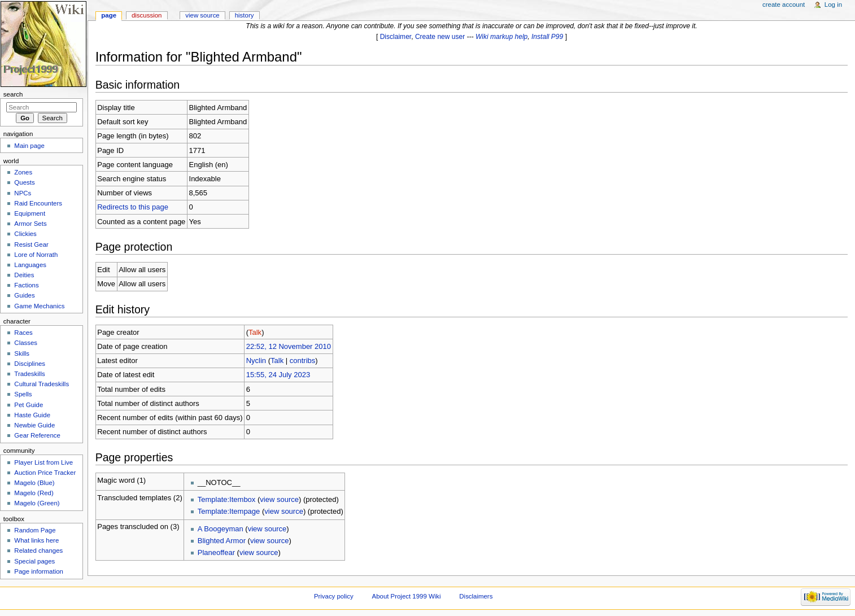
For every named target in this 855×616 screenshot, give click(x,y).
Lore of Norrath (36, 255)
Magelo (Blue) (34, 483)
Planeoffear (216, 552)
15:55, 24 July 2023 (278, 375)
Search (13, 94)
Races (23, 333)
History (245, 15)
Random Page (35, 530)
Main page (29, 146)
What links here (36, 540)
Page (109, 15)
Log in (833, 5)
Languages (30, 265)
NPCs (23, 193)
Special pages (34, 561)
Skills (22, 353)
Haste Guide (32, 415)
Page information (39, 571)
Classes (26, 343)
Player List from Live (43, 462)
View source (202, 15)
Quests (24, 182)
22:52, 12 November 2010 (289, 346)
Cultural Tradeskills (42, 384)
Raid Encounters (38, 203)
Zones (23, 172)
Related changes (38, 551)
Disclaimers (476, 596)
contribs (303, 361)
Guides (24, 295)
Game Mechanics (39, 306)
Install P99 (547, 37)
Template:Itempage (229, 511)
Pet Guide (29, 405)
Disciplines (30, 364)
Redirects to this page (133, 207)
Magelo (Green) (37, 503)
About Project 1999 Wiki (407, 596)
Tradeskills (29, 374)
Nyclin (256, 361)
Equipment (30, 213)
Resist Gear (31, 244)
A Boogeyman (221, 529)
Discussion (147, 15)
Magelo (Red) (34, 493)
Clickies (25, 234)
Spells (23, 394)
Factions (26, 285)
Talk (255, 332)
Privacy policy (334, 596)
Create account (784, 5)
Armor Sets (30, 224)
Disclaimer (396, 37)
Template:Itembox (227, 499)
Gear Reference (37, 435)
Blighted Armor (222, 541)
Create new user (440, 37)
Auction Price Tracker (45, 473)
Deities (24, 275)
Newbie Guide (34, 425)
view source (279, 499)
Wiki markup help (501, 37)
